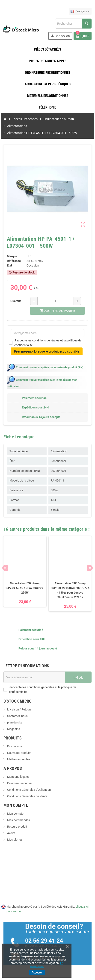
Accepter (37, 973)
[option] (25, 574)
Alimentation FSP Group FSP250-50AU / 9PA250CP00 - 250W (25, 588)
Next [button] (90, 568)
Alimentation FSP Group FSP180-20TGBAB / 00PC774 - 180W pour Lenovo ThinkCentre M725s (70, 590)
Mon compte (15, 814)
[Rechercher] (73, 24)
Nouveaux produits (19, 753)
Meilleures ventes (18, 759)
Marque (12, 256)
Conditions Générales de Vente (27, 796)
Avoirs (11, 833)
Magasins (13, 729)
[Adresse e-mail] (34, 677)
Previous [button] (5, 568)
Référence (14, 261)
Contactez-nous (17, 716)
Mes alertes (15, 840)
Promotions (14, 746)
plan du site (14, 722)
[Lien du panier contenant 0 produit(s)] (83, 36)
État (9, 265)
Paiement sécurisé (19, 783)
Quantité (16, 301)
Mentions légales (18, 777)
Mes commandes (18, 820)
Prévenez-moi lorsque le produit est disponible (47, 351)
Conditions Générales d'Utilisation (29, 790)
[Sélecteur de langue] (80, 11)
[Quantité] (56, 301)
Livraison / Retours (19, 709)
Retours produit (17, 827)
